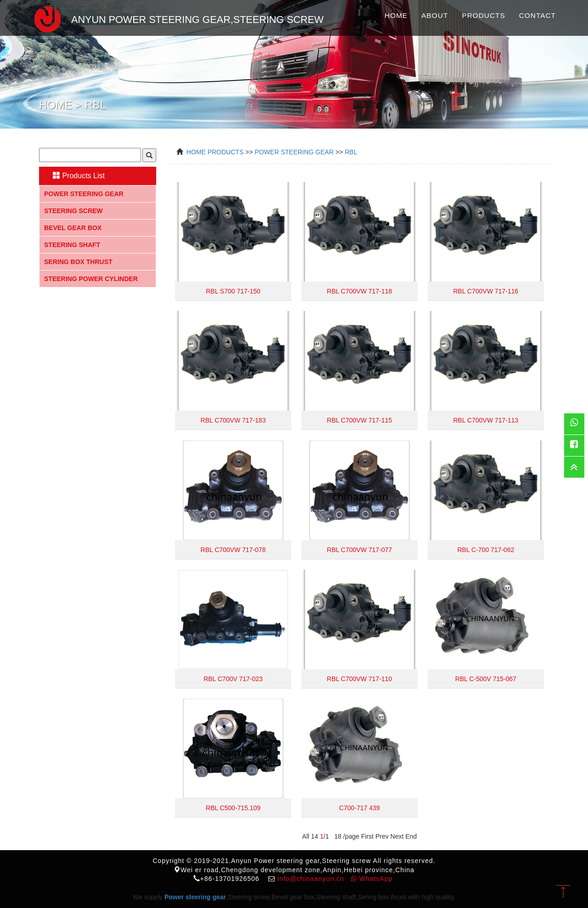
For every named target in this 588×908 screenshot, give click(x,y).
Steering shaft (72, 245)
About (435, 15)
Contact (537, 15)
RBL (351, 152)
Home (396, 15)
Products (483, 15)
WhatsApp (372, 879)
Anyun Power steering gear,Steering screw (175, 18)
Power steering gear (84, 194)
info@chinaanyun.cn (311, 879)
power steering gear (294, 152)
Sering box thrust (78, 262)
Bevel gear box (73, 228)
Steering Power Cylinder (91, 279)
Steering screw (73, 211)
